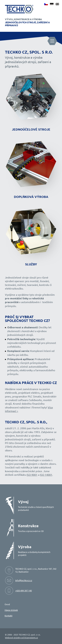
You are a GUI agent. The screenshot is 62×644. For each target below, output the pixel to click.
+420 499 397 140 (23, 591)
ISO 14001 (46, 475)
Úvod (7, 604)
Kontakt (9, 616)
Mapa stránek (11, 610)
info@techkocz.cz (24, 580)
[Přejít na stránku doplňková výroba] (31, 169)
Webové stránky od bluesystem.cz (21, 638)
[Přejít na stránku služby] (31, 237)
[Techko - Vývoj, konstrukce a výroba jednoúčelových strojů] (19, 9)
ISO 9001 (32, 475)
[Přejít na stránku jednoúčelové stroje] (31, 102)
